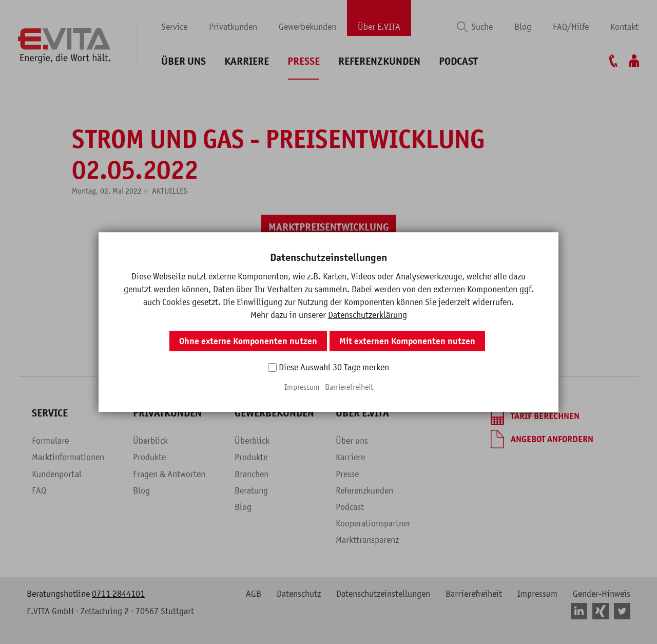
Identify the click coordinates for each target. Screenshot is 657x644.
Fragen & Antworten (169, 474)
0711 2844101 (118, 594)
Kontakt (624, 27)
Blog (523, 27)
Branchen (252, 474)
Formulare (50, 441)
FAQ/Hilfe (571, 27)
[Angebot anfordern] (542, 439)
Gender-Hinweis (602, 594)
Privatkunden (233, 27)
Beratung (251, 490)
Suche (482, 27)
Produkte (149, 457)
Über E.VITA (379, 27)
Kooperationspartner (373, 523)
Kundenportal (57, 474)
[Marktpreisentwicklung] (329, 227)
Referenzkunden (379, 61)
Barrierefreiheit (474, 594)
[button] (304, 267)
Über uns (183, 61)
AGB (254, 594)
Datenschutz (299, 594)
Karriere (247, 61)
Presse (304, 61)
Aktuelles (170, 191)
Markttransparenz (367, 540)
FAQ (39, 490)
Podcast (458, 61)
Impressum (537, 594)
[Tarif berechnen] (535, 416)
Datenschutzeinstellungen (383, 594)
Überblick (150, 441)
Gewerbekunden (307, 27)
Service (174, 27)
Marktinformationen (68, 457)
